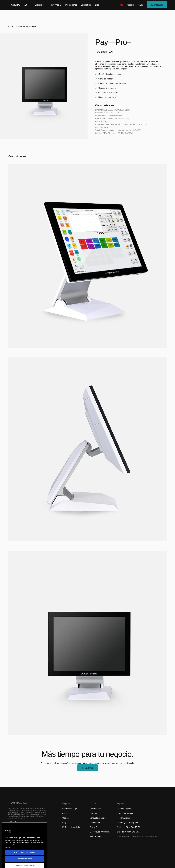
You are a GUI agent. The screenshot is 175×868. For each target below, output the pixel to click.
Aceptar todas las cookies (24, 862)
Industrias (56, 5)
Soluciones (41, 5)
